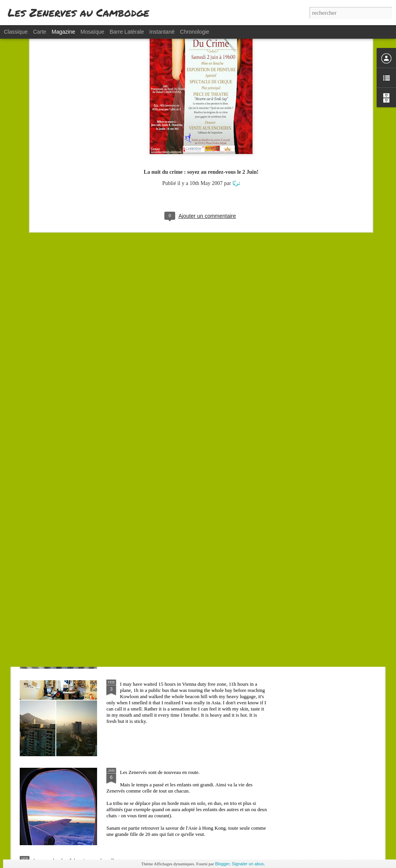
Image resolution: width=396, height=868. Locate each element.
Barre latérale (127, 32)
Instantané (162, 32)
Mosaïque (92, 32)
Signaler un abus (248, 864)
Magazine (64, 32)
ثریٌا (236, 111)
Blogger (222, 864)
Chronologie (195, 32)
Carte (39, 32)
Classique (16, 32)
